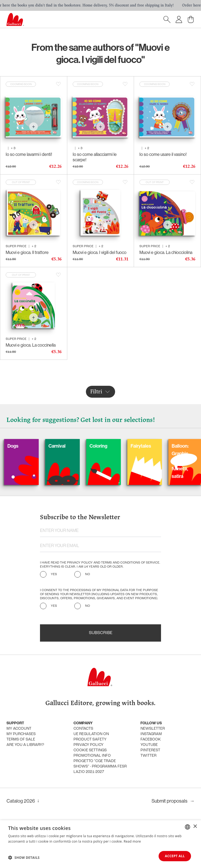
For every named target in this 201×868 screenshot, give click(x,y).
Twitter (148, 756)
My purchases (21, 734)
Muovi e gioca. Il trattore (27, 252)
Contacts (83, 729)
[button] (24, 857)
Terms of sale (21, 740)
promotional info (92, 756)
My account (19, 729)
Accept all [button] (175, 856)
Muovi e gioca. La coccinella (31, 345)
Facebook (151, 740)
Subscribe (101, 633)
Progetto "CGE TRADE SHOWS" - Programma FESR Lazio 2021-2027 (100, 767)
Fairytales (154, 446)
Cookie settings (90, 750)
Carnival (70, 446)
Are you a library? (25, 745)
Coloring (111, 446)
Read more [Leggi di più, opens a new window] (132, 841)
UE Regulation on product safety (91, 737)
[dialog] (100, 844)
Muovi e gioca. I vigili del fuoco (100, 252)
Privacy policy (88, 745)
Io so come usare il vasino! (163, 154)
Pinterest (150, 750)
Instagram (151, 734)
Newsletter (153, 729)
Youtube (149, 745)
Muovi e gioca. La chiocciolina (166, 252)
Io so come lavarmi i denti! (29, 154)
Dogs (26, 446)
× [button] (195, 827)
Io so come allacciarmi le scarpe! (95, 157)
